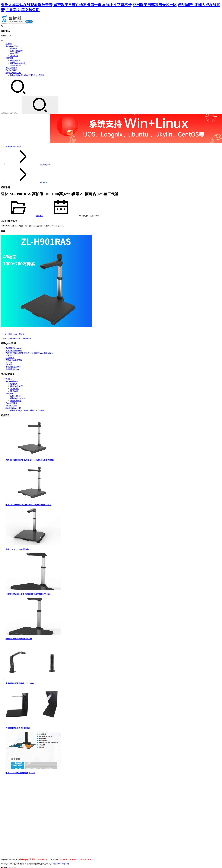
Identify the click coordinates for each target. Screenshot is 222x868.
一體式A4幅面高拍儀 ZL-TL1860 (19, 639)
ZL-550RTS (10, 358)
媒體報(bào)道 (16, 65)
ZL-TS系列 (15, 53)
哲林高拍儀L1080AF (14, 348)
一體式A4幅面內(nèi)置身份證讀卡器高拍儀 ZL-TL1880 (28, 594)
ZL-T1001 (9, 362)
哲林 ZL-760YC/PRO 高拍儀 (17, 549)
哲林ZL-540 (10, 355)
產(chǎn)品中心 (12, 46)
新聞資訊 (9, 58)
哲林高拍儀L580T (13, 369)
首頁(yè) (9, 44)
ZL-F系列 (14, 56)
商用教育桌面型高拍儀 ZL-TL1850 (20, 683)
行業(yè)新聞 (15, 61)
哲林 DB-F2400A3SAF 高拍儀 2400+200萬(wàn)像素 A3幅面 (29, 353)
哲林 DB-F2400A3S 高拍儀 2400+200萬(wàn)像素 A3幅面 (28, 505)
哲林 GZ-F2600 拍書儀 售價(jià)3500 (20, 773)
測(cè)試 (9, 364)
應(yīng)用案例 (11, 68)
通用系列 (14, 48)
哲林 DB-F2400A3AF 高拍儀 (20, 338)
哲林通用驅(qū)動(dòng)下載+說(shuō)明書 (27, 75)
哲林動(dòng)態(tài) (18, 63)
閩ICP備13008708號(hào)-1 (60, 864)
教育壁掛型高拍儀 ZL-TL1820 (18, 728)
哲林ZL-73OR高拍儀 (14, 360)
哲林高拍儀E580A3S (14, 351)
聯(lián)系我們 (11, 70)
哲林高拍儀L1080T (13, 367)
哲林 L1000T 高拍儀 (16, 334)
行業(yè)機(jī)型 (16, 51)
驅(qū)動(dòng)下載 (13, 73)
